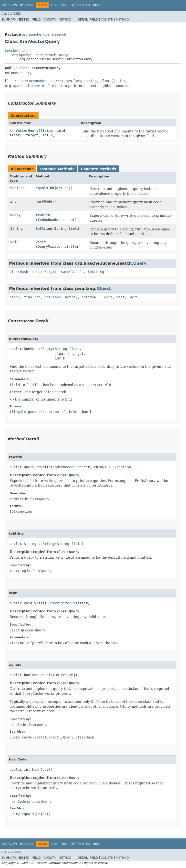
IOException (120, 467)
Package (27, 5)
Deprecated (80, 5)
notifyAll (91, 297)
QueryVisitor (50, 247)
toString (44, 228)
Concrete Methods (99, 169)
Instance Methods (57, 169)
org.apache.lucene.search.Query (40, 55)
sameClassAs (72, 272)
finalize (32, 297)
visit (41, 242)
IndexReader (49, 220)
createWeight (45, 272)
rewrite (43, 215)
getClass (53, 297)
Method (65, 20)
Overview (9, 5)
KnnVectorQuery (24, 130)
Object (56, 188)
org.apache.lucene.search (44, 34)
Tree (64, 5)
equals (42, 188)
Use (54, 5)
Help (97, 5)
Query (26, 73)
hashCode (44, 201)
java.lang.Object (19, 51)
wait (108, 297)
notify (71, 297)
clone (15, 297)
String (46, 130)
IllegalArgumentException (34, 412)
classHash (19, 272)
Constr (50, 20)
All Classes (11, 14)
